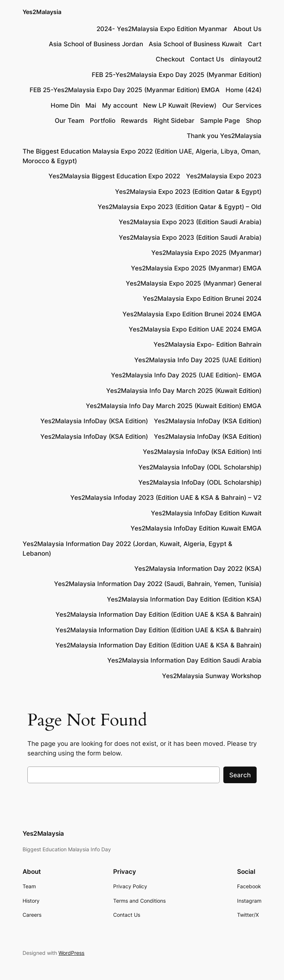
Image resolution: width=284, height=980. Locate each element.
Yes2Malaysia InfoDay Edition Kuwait (206, 513)
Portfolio (103, 121)
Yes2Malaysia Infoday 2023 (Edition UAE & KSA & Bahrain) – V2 (166, 498)
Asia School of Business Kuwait (195, 44)
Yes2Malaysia (42, 12)
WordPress (71, 953)
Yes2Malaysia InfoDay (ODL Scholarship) (200, 467)
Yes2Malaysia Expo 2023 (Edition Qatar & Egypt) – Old (180, 207)
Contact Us (207, 59)
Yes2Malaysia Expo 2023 (224, 176)
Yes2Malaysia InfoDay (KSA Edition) (94, 421)
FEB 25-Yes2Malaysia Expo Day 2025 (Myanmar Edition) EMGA (125, 90)
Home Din (65, 105)
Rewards (134, 121)
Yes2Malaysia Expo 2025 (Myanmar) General (194, 283)
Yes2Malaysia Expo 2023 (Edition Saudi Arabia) (190, 222)
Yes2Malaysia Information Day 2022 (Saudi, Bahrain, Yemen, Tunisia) (158, 584)
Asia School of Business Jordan (96, 44)
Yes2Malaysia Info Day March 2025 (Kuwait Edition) (184, 391)
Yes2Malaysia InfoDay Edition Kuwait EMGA (196, 528)
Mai (91, 105)
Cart (255, 44)
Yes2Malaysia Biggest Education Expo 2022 (114, 176)
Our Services (242, 105)
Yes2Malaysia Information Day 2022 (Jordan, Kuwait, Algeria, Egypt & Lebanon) (127, 549)
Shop (254, 121)
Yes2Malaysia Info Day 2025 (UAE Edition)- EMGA (186, 375)
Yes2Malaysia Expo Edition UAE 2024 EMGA (195, 329)
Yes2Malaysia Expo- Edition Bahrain (207, 344)
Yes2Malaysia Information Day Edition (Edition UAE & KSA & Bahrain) (158, 614)
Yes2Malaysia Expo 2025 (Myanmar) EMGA (196, 268)
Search (240, 775)
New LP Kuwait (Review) (180, 105)
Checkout (170, 59)
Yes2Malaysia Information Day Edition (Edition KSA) (184, 599)
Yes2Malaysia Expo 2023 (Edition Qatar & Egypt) (188, 192)
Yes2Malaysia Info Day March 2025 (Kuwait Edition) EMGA (174, 406)
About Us (247, 29)
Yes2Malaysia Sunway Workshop (212, 676)
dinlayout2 (246, 59)
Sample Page (220, 121)
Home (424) (244, 90)
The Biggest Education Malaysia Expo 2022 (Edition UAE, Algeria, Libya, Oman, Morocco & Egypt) (142, 156)
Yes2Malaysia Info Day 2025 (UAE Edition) (198, 360)
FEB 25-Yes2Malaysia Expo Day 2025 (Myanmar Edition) (177, 75)
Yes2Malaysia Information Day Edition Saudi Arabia (184, 660)
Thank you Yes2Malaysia (224, 136)
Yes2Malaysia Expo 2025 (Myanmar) (206, 253)
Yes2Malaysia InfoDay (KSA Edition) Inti (202, 452)
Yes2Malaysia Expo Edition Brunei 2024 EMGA (192, 314)
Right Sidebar (174, 121)
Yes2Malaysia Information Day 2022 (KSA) (198, 569)
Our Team (70, 121)
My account (120, 105)
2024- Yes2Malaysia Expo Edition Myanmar (162, 29)
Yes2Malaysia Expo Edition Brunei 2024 (202, 299)
